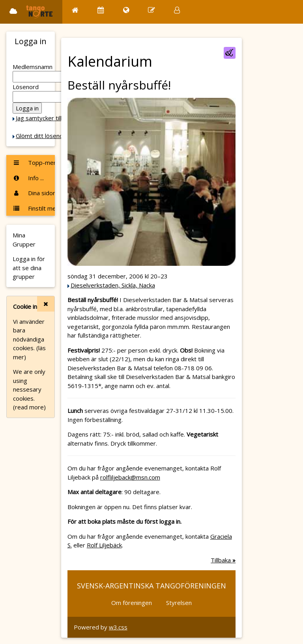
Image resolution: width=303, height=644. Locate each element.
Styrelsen (179, 603)
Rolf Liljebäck (104, 545)
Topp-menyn (34, 162)
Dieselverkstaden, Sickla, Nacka (113, 285)
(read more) (29, 407)
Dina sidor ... (34, 193)
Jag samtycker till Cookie (49, 118)
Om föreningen (132, 603)
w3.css (118, 627)
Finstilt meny (34, 208)
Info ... (28, 178)
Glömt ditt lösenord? (44, 136)
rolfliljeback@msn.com (130, 477)
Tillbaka (223, 560)
